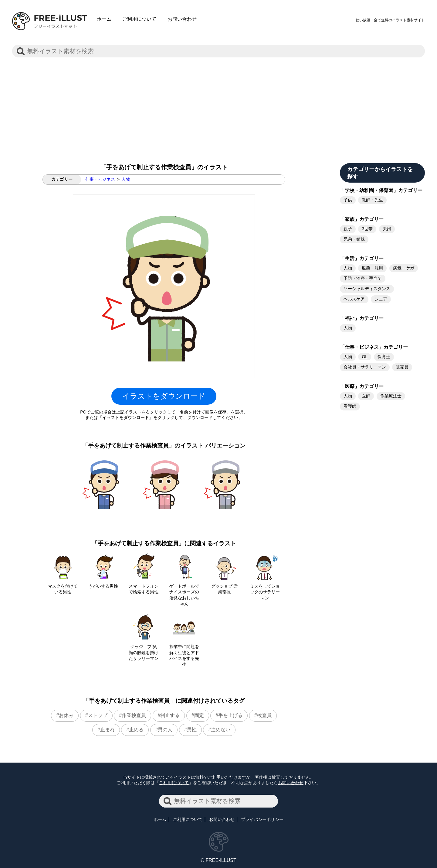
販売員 (402, 367)
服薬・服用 (372, 268)
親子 (348, 229)
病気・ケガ (404, 268)
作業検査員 (134, 715)
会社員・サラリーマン (365, 367)
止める (136, 730)
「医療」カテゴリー (362, 386)
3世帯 (367, 229)
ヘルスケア (354, 299)
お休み (66, 715)
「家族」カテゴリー (362, 219)
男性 (192, 730)
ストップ (98, 715)
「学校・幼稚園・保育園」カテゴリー (381, 190)
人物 (126, 179)
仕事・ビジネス (100, 179)
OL (365, 357)
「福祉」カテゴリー (362, 318)
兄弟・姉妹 (354, 239)
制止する (170, 715)
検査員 (264, 715)
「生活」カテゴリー (362, 258)
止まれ (107, 730)
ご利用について (139, 19)
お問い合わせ (182, 19)
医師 (366, 396)
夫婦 (387, 229)
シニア (381, 299)
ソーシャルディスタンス (367, 289)
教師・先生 (372, 200)
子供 (348, 200)
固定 (199, 715)
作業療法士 (391, 396)
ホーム (104, 19)
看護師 (350, 406)
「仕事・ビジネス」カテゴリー (374, 347)
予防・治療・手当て (363, 278)
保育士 (384, 357)
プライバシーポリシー (262, 819)
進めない (221, 730)
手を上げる (230, 715)
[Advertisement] (218, 105)
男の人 (165, 730)
